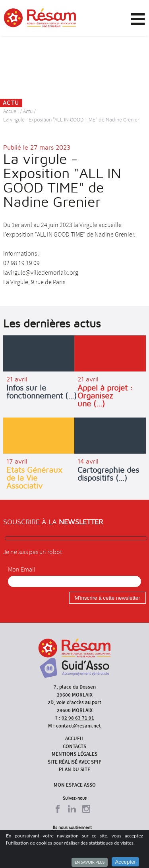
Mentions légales (74, 754)
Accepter (125, 862)
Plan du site (74, 769)
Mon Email (22, 570)
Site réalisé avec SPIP (75, 762)
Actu (28, 111)
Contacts (74, 746)
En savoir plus (90, 862)
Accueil (11, 111)
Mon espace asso (75, 785)
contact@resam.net (78, 726)
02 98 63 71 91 (78, 718)
